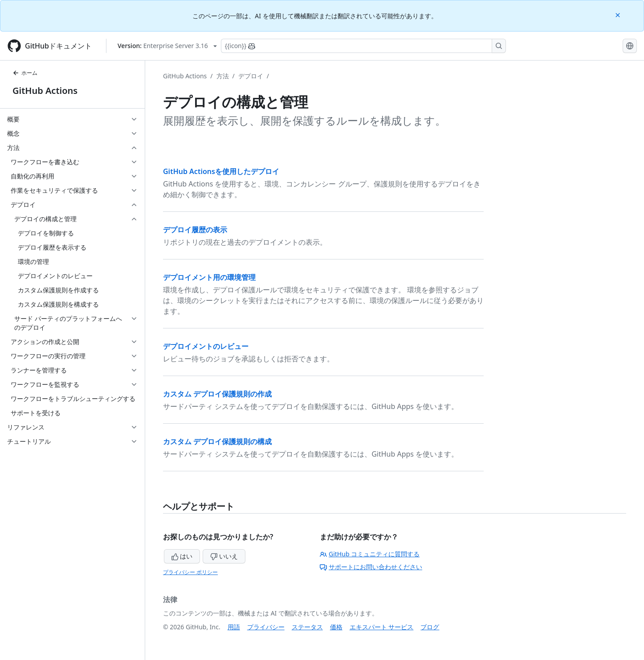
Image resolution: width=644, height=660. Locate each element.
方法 (223, 76)
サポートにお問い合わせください (371, 567)
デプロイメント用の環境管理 (209, 277)
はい (182, 556)
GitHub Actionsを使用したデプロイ (221, 171)
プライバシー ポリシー (190, 572)
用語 (234, 627)
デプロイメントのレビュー (206, 346)
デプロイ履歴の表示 (195, 230)
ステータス (307, 627)
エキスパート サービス (382, 627)
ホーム (25, 73)
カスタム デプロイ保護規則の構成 (217, 441)
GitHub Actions (45, 91)
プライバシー (266, 627)
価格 (336, 627)
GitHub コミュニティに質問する (370, 554)
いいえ (224, 556)
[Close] (619, 14)
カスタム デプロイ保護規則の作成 (217, 394)
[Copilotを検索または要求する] (363, 46)
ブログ (430, 627)
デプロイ (251, 76)
